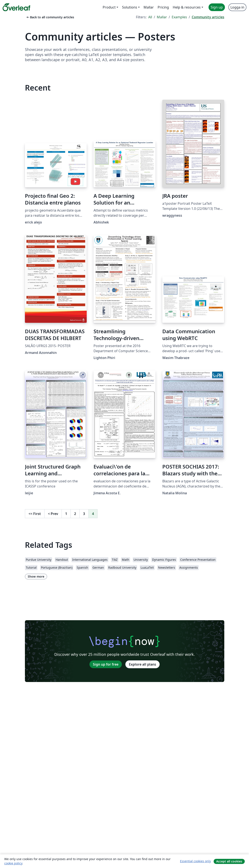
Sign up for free (106, 664)
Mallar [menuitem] (149, 7)
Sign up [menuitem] (217, 7)
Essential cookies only (195, 861)
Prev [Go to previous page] (53, 514)
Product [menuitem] (109, 7)
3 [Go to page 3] (84, 514)
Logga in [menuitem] (237, 7)
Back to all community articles (50, 17)
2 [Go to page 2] (75, 514)
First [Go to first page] (35, 514)
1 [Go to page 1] (66, 514)
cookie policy (13, 863)
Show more (36, 576)
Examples (179, 17)
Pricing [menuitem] (163, 7)
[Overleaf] (16, 7)
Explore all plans (142, 664)
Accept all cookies (229, 861)
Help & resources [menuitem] (187, 7)
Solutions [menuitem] (130, 7)
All (150, 17)
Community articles (208, 17)
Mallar (162, 17)
